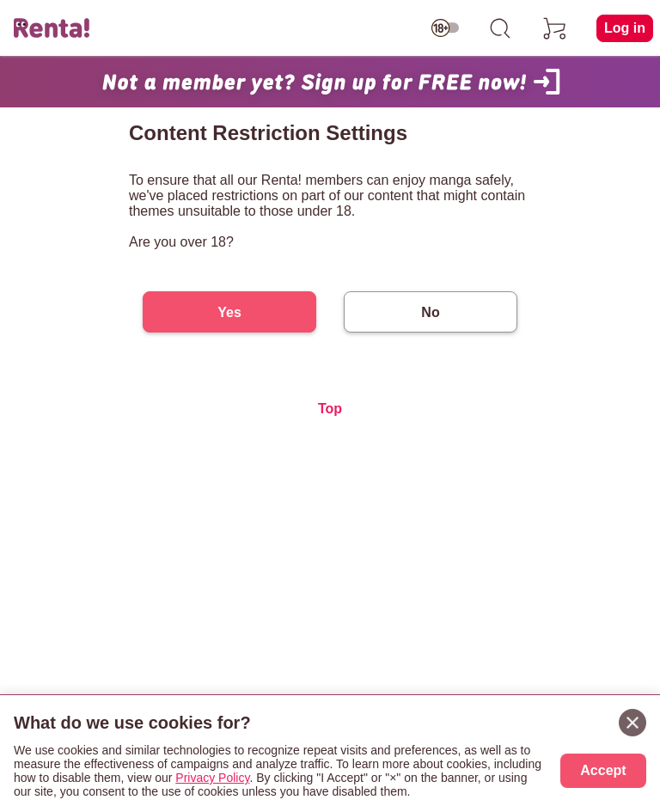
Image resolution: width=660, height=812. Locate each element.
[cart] (555, 28)
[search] (500, 28)
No (430, 312)
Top (330, 409)
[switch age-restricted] (445, 28)
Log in (625, 28)
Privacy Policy (212, 778)
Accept (603, 770)
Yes (229, 312)
